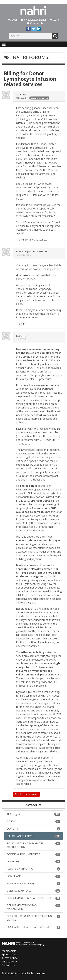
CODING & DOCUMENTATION (33, 854)
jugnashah (22, 336)
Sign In (18, 794)
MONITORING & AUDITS (33, 884)
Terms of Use (10, 958)
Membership (9, 951)
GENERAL (33, 821)
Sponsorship (9, 954)
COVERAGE (33, 862)
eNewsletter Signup (34, 20)
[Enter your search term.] (31, 36)
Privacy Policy (10, 961)
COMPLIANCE (33, 876)
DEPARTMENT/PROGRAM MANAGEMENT (33, 907)
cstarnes (21, 94)
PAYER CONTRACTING (33, 869)
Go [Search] (55, 36)
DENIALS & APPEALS (33, 891)
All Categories (33, 814)
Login (13, 20)
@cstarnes (23, 275)
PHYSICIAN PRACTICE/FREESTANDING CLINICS (33, 918)
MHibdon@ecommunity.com (33, 251)
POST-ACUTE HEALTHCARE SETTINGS (33, 927)
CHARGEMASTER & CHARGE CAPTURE (33, 898)
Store (54, 20)
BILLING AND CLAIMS (40, 98)
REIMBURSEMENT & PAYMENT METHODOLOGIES (33, 845)
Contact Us (35, 23)
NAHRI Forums (30, 57)
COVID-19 (33, 829)
